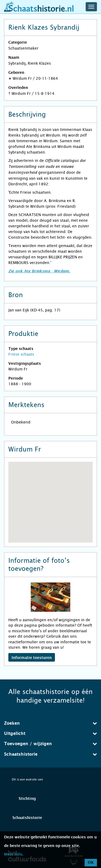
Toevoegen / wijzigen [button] (50, 744)
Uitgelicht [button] (50, 733)
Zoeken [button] (50, 723)
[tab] (50, 723)
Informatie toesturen (32, 658)
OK (91, 863)
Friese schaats (21, 354)
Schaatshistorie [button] (50, 754)
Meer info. (14, 855)
